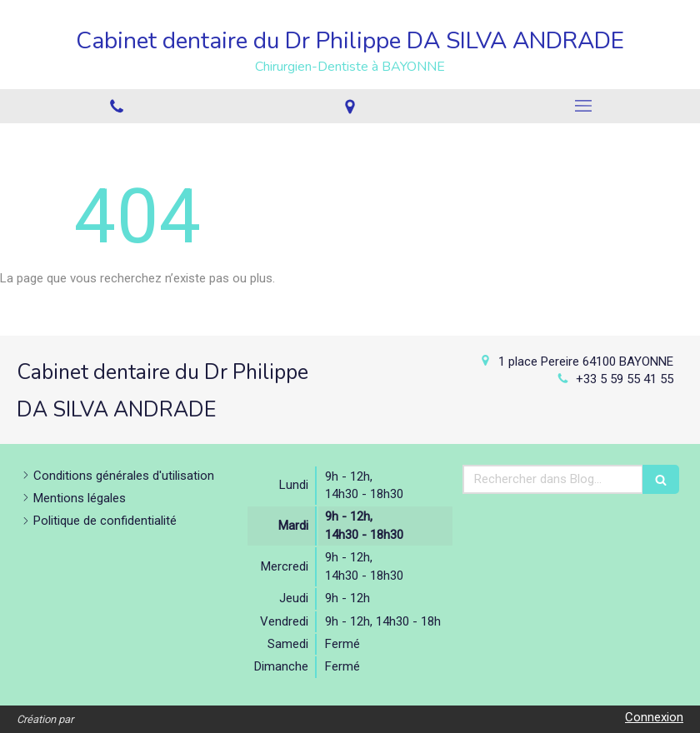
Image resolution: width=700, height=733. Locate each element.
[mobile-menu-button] (583, 106)
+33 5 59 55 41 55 (625, 379)
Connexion (654, 717)
